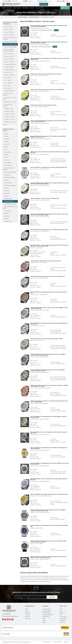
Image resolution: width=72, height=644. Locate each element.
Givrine (5, 157)
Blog (61, 615)
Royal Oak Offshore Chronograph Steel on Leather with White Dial (47, 276)
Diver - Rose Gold (8, 83)
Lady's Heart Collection (9, 177)
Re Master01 (7, 193)
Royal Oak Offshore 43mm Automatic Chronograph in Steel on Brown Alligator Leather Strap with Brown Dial (48, 557)
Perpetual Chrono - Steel (9, 102)
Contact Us (28, 619)
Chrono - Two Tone (8, 56)
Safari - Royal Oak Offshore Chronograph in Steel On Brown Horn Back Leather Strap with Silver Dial (49, 121)
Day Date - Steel (7, 72)
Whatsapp (48, 1)
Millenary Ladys (7, 183)
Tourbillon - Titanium (9, 119)
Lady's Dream (7, 175)
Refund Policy (63, 619)
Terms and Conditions (63, 621)
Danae (5, 147)
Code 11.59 (6, 144)
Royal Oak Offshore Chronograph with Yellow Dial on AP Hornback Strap (49, 494)
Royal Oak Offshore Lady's (10, 204)
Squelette (6, 213)
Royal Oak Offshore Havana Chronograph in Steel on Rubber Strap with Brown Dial (49, 433)
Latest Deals (17, 8)
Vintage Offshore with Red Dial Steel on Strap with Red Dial (46, 261)
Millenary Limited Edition (10, 185)
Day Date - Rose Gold (9, 70)
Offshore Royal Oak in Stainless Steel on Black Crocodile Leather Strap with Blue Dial (50, 152)
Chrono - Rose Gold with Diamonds (9, 38)
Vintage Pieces (7, 221)
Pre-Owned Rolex (47, 609)
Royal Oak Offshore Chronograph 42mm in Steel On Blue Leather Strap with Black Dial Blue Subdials (49, 42)
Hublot (44, 623)
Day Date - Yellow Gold (9, 75)
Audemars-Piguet (47, 611)
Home (27, 609)
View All (5, 125)
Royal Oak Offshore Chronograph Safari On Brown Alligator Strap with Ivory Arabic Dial (48, 417)
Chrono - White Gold (8, 59)
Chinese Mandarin (47, 642)
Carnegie (6, 136)
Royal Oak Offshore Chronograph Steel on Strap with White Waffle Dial (49, 167)
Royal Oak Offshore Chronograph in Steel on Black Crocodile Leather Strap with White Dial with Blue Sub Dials (50, 183)
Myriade (6, 188)
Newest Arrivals (7, 8)
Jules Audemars (7, 165)
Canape (5, 134)
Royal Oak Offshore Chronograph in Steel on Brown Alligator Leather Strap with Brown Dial (50, 464)
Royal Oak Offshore (8, 201)
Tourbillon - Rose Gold (9, 117)
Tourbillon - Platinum (9, 114)
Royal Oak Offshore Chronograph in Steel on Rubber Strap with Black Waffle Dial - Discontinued (48, 137)
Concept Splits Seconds (9, 64)
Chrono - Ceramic (8, 30)
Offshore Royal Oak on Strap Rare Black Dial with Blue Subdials (47, 339)
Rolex (44, 619)
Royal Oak (6, 196)
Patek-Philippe (46, 613)
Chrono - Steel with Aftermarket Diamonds (8, 50)
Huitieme (6, 160)
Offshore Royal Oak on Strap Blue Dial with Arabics (44, 105)
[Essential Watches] (11, 4)
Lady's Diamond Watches (9, 172)
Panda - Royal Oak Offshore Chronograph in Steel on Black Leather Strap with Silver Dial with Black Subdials (49, 214)
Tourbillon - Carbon (8, 109)
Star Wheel (6, 216)
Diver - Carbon (7, 78)
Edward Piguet (7, 152)
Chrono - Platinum (8, 32)
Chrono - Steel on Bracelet (10, 42)
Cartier (44, 621)
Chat (61, 609)
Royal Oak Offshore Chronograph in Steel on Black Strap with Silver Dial (49, 230)
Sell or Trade (40, 8)
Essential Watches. (16, 642)
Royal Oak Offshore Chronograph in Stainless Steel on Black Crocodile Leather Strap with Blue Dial (48, 541)
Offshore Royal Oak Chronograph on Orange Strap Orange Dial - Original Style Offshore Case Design (49, 386)
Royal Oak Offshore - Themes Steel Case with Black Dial (45, 198)
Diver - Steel (7, 86)
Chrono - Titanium (8, 54)
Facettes (6, 155)
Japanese (66, 642)
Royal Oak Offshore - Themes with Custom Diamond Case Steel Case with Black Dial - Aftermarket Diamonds (49, 246)
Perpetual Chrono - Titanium (8, 105)
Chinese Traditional (57, 642)
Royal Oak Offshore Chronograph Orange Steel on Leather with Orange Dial (49, 292)
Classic (5, 142)
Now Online (29, 1)
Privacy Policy (63, 617)
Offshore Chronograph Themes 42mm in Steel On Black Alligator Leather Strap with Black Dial (49, 308)
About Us (65, 8)
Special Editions (7, 211)
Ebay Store (28, 613)
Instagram (66, 1)
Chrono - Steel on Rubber (10, 47)
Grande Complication (9, 91)
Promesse (6, 191)
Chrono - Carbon (8, 27)
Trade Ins (28, 615)
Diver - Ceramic (7, 80)
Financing (62, 613)
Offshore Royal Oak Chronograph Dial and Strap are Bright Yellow (47, 90)
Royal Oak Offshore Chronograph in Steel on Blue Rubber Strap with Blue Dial (49, 526)
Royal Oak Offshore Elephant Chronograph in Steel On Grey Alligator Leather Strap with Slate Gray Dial (48, 355)
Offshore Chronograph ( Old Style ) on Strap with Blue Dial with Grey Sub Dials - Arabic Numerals (49, 401)
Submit (68, 4)
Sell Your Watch (44, 4)
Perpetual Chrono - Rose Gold (9, 98)
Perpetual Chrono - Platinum (8, 94)
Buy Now (56, 30)
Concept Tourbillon (8, 67)
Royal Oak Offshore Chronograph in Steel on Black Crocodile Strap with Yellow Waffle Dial (49, 448)
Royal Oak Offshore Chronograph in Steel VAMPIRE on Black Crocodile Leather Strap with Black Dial (49, 26)
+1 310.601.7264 (13, 1)
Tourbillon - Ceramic (8, 111)
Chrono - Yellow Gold (8, 62)
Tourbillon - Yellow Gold (9, 122)
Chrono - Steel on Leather (10, 44)
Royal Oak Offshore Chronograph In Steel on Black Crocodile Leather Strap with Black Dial (50, 59)
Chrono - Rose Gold (8, 35)
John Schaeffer (7, 163)
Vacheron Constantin (48, 615)
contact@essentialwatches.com (10, 616)
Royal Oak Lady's (7, 199)
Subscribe (52, 597)
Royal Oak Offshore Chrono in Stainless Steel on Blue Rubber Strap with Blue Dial (49, 479)
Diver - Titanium (8, 88)
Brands (32, 8)
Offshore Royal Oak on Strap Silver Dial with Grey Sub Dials (46, 74)
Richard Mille (46, 617)
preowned (25, 8)
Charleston (6, 139)
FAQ (61, 611)
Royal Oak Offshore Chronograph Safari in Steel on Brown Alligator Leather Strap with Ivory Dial (48, 370)
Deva (5, 149)
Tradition (6, 219)
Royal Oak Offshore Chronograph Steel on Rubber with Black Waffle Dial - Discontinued (49, 324)
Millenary (6, 180)
